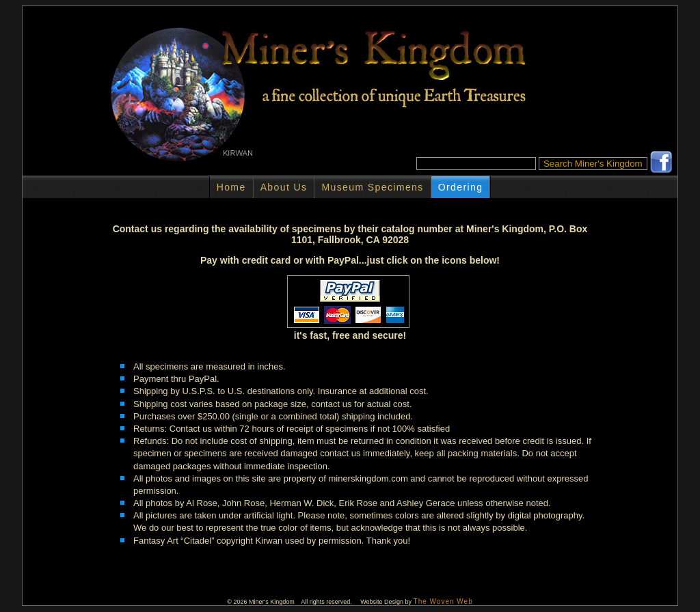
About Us (284, 187)
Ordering (461, 187)
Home (231, 187)
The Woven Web (443, 601)
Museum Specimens (372, 187)
